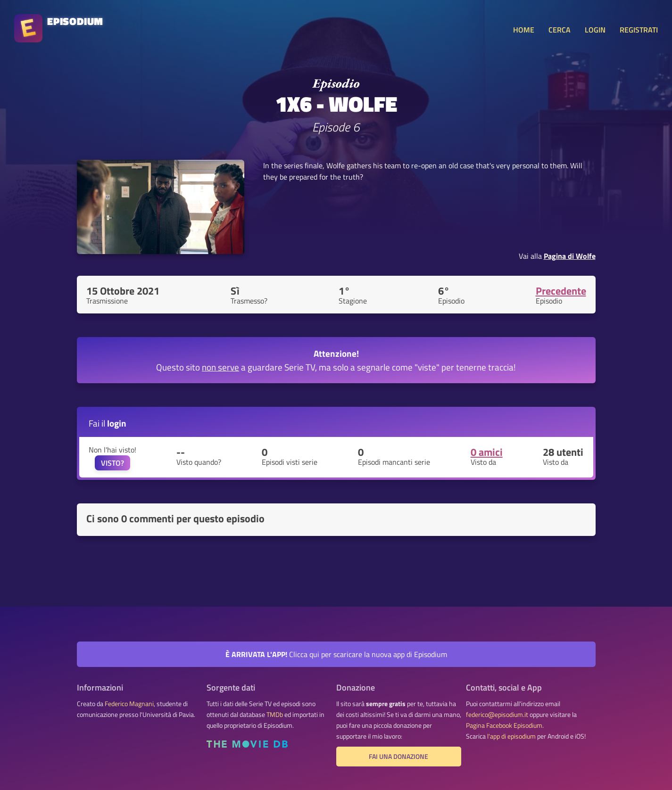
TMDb (275, 715)
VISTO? (112, 463)
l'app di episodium (511, 736)
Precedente (561, 291)
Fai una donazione (398, 757)
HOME (524, 30)
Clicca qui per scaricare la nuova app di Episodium (336, 654)
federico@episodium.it (497, 715)
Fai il (108, 423)
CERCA (560, 30)
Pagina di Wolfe (570, 256)
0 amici (487, 452)
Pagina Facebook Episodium (504, 725)
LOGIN (595, 30)
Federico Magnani (129, 704)
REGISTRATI (639, 30)
